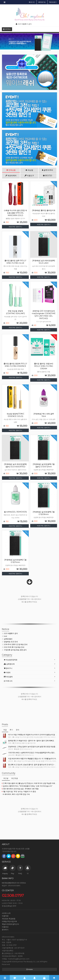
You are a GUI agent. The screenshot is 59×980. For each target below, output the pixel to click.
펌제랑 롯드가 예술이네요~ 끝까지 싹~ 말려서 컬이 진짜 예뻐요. (31, 741)
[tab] (29, 660)
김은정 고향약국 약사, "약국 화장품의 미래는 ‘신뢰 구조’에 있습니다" (27, 786)
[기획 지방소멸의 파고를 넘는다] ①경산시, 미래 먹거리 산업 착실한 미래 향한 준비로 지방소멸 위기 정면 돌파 (29, 783)
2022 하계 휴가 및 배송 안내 (13, 647)
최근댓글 (15, 778)
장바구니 (8, 668)
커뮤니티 (8, 681)
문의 (18, 730)
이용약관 (5, 916)
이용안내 (5, 927)
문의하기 (5, 930)
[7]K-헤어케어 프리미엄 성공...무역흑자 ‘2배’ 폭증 (20, 789)
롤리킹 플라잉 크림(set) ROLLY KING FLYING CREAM (44, 366)
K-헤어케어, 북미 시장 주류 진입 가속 (16, 794)
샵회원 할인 (7, 639)
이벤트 (7, 672)
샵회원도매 (9, 664)
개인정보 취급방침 (9, 919)
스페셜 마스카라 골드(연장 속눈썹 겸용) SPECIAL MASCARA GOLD (15, 213)
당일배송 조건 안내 (10, 642)
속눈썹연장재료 (11, 660)
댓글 (5, 730)
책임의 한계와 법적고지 (10, 924)
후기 (11, 730)
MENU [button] (7, 29)
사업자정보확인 (8, 951)
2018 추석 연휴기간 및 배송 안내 (15, 644)
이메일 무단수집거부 (9, 921)
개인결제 (8, 677)
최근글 (6, 778)
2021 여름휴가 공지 (10, 633)
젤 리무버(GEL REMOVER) (15, 512)
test (4, 636)
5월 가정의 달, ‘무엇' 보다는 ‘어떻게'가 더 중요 (19, 791)
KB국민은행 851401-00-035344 (14, 883)
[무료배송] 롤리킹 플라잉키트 (44, 210)
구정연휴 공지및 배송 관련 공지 (14, 650)
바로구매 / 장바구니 (15, 227)
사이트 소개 (6, 913)
